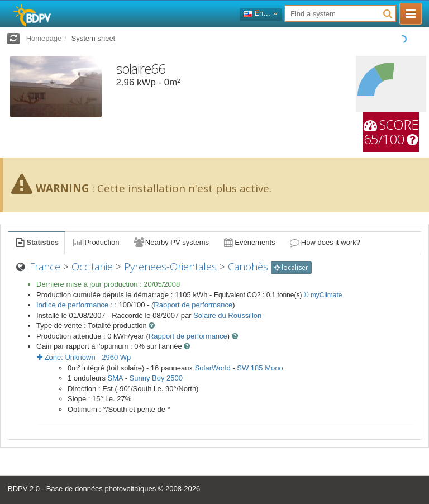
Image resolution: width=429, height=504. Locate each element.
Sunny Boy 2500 (156, 378)
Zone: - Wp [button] (84, 357)
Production (96, 242)
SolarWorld (213, 368)
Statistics (36, 242)
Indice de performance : (75, 305)
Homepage (44, 38)
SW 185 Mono (260, 368)
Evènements (249, 242)
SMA (115, 378)
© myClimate (323, 295)
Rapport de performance (193, 305)
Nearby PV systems (171, 242)
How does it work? (325, 242)
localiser (291, 267)
